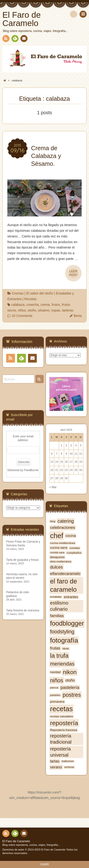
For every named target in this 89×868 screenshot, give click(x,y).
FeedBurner (31, 470)
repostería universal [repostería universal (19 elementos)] (60, 752)
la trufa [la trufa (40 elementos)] (59, 656)
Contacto (23, 39)
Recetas (30, 299)
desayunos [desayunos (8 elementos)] (57, 557)
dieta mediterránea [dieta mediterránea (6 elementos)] (61, 561)
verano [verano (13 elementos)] (56, 767)
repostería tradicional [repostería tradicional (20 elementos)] (61, 739)
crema (45, 305)
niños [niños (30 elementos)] (57, 680)
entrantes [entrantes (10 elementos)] (71, 597)
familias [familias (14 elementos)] (57, 616)
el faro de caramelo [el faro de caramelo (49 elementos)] (63, 585)
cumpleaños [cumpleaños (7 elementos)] (74, 553)
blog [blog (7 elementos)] (53, 521)
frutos (56, 305)
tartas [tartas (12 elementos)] (55, 761)
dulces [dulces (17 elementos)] (56, 567)
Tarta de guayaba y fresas (22, 560)
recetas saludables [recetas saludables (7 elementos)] (62, 716)
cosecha (33, 305)
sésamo (44, 310)
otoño (32, 310)
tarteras (68, 310)
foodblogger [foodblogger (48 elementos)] (67, 623)
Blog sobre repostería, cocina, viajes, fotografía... (31, 845)
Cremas (18, 293)
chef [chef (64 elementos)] (57, 536)
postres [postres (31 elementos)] (72, 695)
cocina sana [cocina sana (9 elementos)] (59, 548)
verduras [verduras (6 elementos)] (69, 767)
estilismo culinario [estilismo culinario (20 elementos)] (59, 606)
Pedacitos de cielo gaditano (18, 594)
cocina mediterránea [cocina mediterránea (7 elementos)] (63, 543)
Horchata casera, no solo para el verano (22, 576)
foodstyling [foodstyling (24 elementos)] (62, 632)
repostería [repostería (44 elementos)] (64, 723)
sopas (56, 310)
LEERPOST (73, 273)
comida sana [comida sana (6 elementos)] (57, 552)
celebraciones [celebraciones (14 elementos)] (63, 528)
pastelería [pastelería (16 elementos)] (70, 688)
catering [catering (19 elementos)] (66, 521)
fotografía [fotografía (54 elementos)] (64, 640)
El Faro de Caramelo (16, 841)
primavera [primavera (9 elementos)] (57, 702)
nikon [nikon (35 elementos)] (70, 672)
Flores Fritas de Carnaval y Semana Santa (23, 543)
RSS (5, 39)
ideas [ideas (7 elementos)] (66, 648)
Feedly (15, 39)
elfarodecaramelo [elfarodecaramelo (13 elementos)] (65, 574)
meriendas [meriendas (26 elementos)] (62, 664)
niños (22, 310)
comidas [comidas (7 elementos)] (75, 548)
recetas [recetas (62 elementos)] (61, 709)
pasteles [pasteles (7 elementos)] (55, 695)
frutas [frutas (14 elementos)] (55, 648)
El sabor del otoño (40, 293)
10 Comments (22, 316)
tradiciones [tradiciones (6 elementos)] (68, 761)
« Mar (53, 487)
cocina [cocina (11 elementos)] (71, 536)
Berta (78, 316)
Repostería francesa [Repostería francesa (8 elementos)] (64, 730)
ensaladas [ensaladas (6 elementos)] (56, 597)
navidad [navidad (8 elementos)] (55, 672)
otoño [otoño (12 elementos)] (70, 680)
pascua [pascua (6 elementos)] (54, 688)
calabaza (18, 305)
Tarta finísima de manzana (23, 610)
